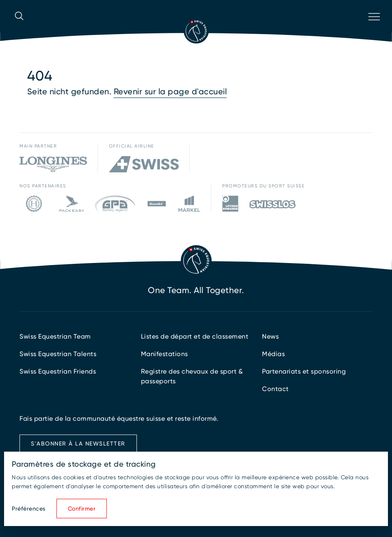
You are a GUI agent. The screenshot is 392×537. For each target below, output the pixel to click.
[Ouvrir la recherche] (19, 27)
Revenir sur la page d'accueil (170, 91)
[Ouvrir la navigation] (373, 27)
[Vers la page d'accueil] (196, 31)
